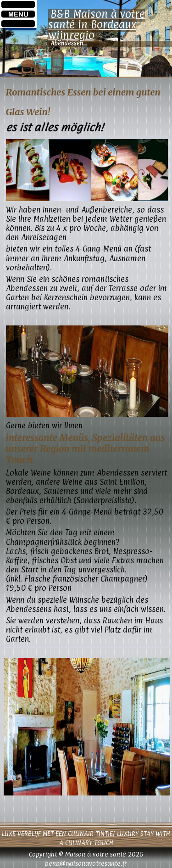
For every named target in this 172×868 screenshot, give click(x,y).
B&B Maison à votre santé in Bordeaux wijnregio (97, 24)
